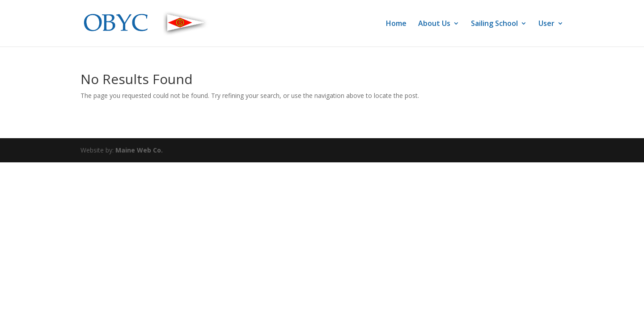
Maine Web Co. (139, 150)
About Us (434, 24)
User (547, 24)
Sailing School (494, 24)
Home (396, 24)
